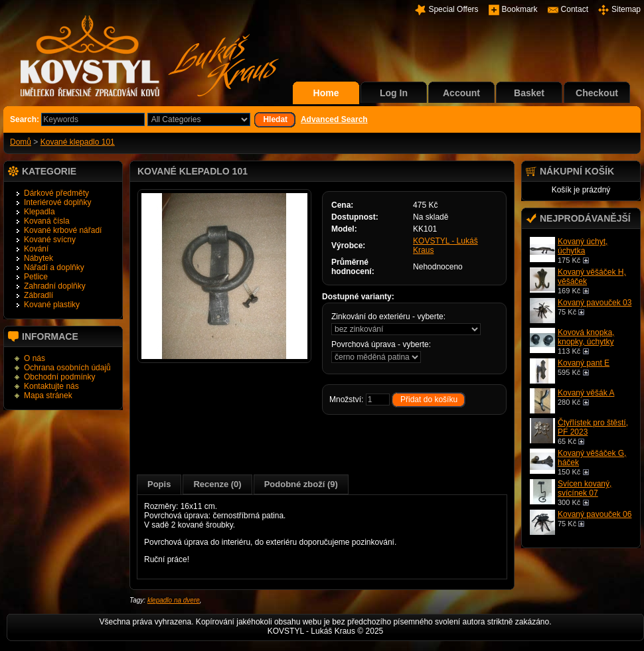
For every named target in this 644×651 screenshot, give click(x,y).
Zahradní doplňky (55, 286)
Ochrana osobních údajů (67, 368)
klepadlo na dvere (174, 600)
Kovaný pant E (584, 363)
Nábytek (39, 258)
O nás (35, 358)
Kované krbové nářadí (63, 230)
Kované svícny (50, 240)
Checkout (597, 93)
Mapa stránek (48, 396)
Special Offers (453, 9)
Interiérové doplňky (57, 202)
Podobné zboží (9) (301, 484)
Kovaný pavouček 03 (595, 303)
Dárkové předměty (56, 193)
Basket (529, 93)
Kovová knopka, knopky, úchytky (586, 337)
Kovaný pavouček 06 (595, 514)
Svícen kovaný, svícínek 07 (585, 488)
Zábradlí (39, 295)
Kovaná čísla (47, 221)
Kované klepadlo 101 (78, 142)
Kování (36, 249)
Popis (159, 484)
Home (326, 93)
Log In (394, 93)
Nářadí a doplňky (54, 267)
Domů (21, 142)
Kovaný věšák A (586, 393)
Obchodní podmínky (59, 377)
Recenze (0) (217, 484)
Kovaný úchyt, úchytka (583, 246)
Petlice (36, 277)
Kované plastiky (52, 305)
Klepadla (40, 212)
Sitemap (626, 9)
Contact (575, 9)
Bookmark (520, 9)
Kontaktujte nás (51, 386)
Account (461, 93)
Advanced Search (334, 119)
